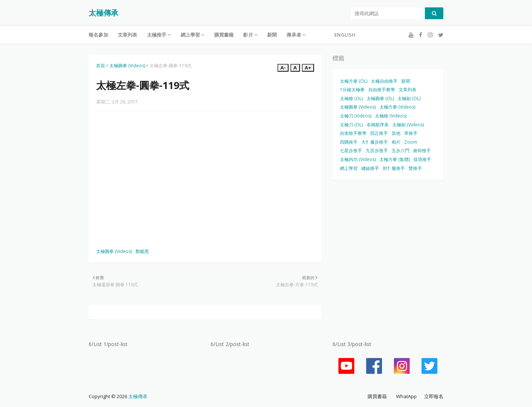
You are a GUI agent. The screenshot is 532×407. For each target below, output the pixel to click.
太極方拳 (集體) (395, 159)
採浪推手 (422, 159)
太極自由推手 (384, 81)
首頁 (100, 66)
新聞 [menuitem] (272, 35)
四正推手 (379, 133)
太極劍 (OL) (409, 98)
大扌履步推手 (375, 142)
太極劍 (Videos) (408, 125)
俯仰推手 (422, 151)
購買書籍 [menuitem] (224, 35)
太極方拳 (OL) (354, 81)
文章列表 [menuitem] (128, 35)
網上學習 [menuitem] (190, 35)
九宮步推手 (377, 151)
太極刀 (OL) (351, 125)
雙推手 (415, 168)
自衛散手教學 (353, 133)
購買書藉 (377, 396)
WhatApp (406, 396)
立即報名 (434, 396)
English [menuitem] (345, 35)
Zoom (411, 142)
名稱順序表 (378, 125)
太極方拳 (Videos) (397, 107)
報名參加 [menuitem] (98, 35)
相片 (396, 142)
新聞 (406, 81)
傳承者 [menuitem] (294, 35)
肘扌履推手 (394, 168)
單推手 (411, 133)
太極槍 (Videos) (391, 116)
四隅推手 (349, 142)
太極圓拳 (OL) (380, 98)
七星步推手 (351, 151)
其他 (396, 133)
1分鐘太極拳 (352, 90)
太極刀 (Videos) (356, 116)
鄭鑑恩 (142, 251)
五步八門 (400, 151)
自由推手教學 (382, 90)
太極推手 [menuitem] (157, 35)
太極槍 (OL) (351, 98)
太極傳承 (103, 13)
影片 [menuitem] (248, 35)
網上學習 (349, 168)
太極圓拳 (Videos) (127, 66)
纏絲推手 (370, 168)
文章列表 (407, 90)
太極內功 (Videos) (358, 159)
